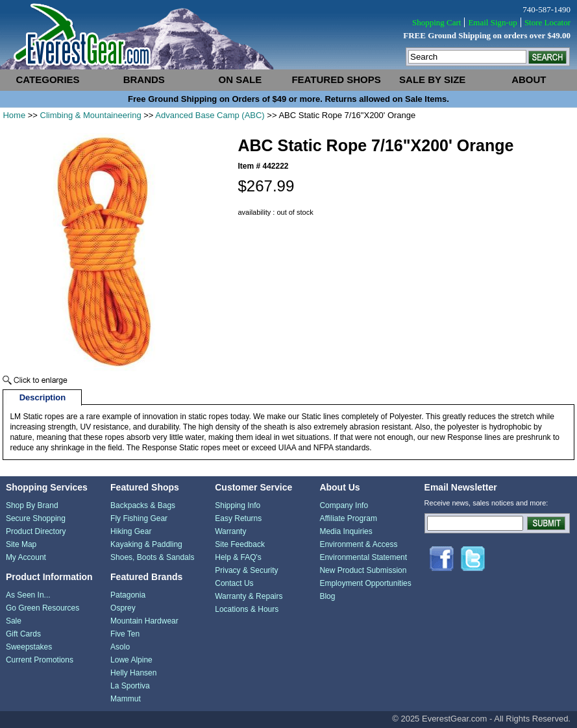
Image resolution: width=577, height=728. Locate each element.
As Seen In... (28, 595)
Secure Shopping (36, 518)
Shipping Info (238, 505)
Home (14, 115)
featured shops (336, 79)
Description (43, 397)
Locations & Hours (247, 609)
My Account (26, 557)
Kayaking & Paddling (146, 544)
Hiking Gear (131, 531)
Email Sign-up (492, 22)
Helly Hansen (133, 673)
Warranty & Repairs (249, 596)
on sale (240, 79)
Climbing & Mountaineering (91, 115)
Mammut (126, 699)
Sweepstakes (29, 647)
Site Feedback (240, 544)
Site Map (21, 544)
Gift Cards (23, 634)
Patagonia (128, 595)
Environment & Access (358, 544)
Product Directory (36, 531)
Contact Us (234, 583)
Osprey (123, 608)
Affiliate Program (348, 518)
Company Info (344, 505)
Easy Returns (238, 518)
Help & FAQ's (238, 557)
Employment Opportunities (365, 583)
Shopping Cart (436, 22)
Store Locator (547, 22)
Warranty (230, 531)
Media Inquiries (346, 531)
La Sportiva (130, 686)
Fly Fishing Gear (139, 518)
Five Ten (125, 634)
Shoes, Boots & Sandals (152, 557)
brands (144, 79)
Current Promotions (40, 660)
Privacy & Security (246, 570)
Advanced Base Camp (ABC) (210, 115)
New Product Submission (363, 570)
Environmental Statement (363, 557)
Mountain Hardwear (144, 621)
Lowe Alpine (131, 660)
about (529, 79)
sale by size (432, 79)
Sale (14, 621)
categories (48, 79)
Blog (327, 596)
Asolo (120, 647)
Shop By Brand (32, 505)
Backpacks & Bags (143, 505)
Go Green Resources (43, 608)
